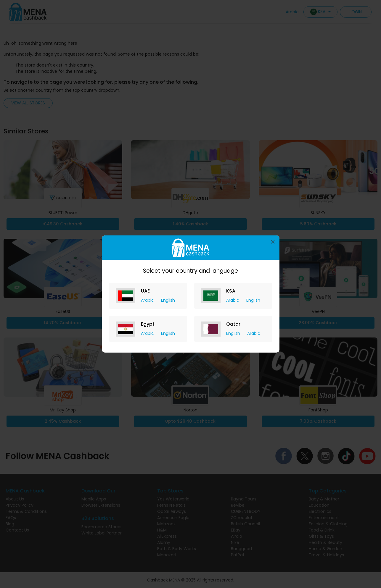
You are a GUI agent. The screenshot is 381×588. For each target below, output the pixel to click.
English (168, 300)
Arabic (148, 300)
